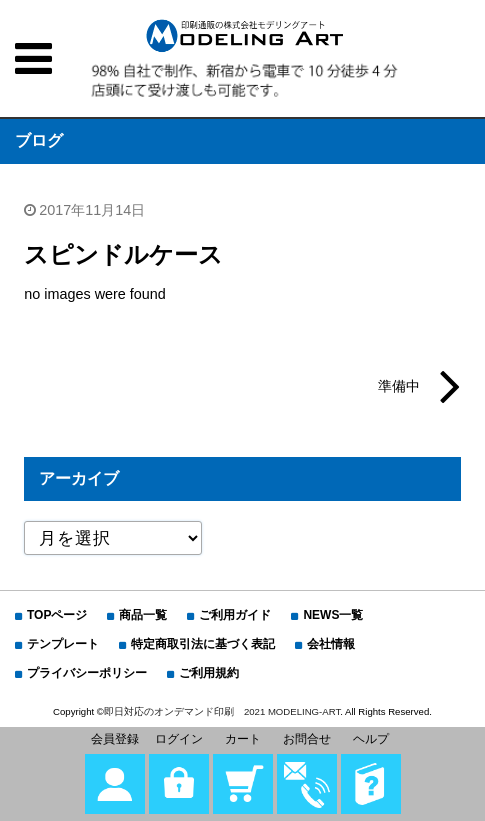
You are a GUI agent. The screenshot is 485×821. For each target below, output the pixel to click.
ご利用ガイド (235, 615)
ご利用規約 (209, 673)
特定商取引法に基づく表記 (203, 644)
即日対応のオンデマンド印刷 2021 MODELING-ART (222, 711)
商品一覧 (143, 615)
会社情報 (331, 644)
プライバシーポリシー (87, 673)
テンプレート (63, 644)
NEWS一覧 (333, 615)
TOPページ (57, 615)
